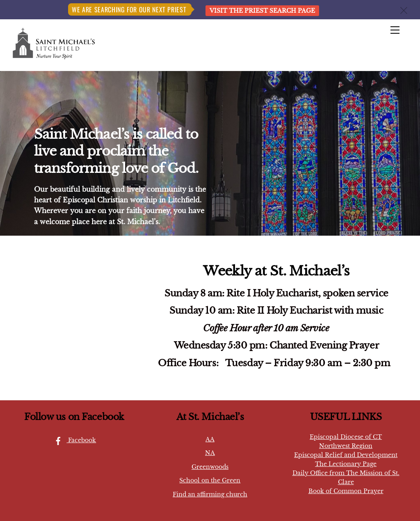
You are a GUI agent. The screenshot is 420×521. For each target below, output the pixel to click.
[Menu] (395, 30)
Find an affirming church (210, 494)
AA (210, 439)
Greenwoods (210, 467)
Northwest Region (346, 446)
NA (210, 453)
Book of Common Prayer (346, 491)
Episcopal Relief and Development (346, 455)
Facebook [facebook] (73, 440)
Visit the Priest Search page (262, 11)
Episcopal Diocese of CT (346, 437)
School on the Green (210, 480)
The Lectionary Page (346, 464)
